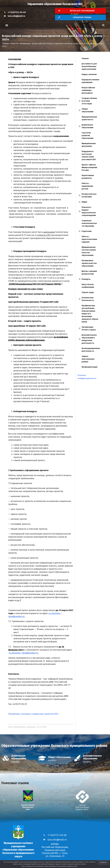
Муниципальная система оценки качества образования (89, 251)
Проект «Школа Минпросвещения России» (89, 167)
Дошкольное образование (87, 126)
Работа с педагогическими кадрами (89, 239)
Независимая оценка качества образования (89, 263)
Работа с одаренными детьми (87, 186)
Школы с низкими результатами (89, 273)
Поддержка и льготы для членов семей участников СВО (89, 155)
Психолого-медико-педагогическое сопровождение (89, 211)
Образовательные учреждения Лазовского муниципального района (54, 746)
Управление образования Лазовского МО (55, 4)
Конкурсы (86, 279)
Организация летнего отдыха (89, 328)
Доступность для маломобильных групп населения (89, 66)
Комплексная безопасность (88, 299)
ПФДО (84, 202)
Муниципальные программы (89, 145)
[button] (7, 25)
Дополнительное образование (92, 757)
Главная (85, 58)
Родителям (87, 231)
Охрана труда (88, 292)
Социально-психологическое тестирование (89, 223)
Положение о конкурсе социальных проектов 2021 (33, 714)
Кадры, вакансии (89, 74)
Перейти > (16, 762)
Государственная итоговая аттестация (89, 101)
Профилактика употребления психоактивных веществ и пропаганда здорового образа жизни (90, 314)
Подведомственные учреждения (90, 81)
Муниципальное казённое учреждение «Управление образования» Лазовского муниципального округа (18, 850)
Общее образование (87, 110)
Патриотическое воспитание (89, 195)
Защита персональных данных (88, 359)
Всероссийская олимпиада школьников (88, 90)
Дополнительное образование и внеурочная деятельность (89, 339)
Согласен (103, 863)
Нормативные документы (88, 177)
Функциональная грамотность (89, 118)
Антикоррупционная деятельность (91, 350)
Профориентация (89, 367)
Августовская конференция (88, 286)
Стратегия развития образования (87, 136)
